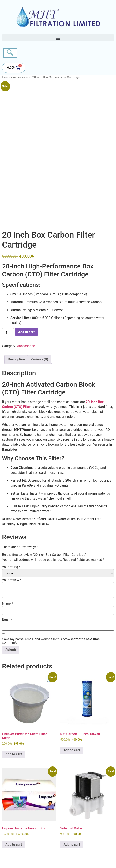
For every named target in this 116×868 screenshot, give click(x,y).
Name (8, 604)
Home (6, 77)
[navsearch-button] (10, 53)
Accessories (21, 77)
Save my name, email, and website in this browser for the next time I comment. (52, 641)
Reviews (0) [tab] (39, 359)
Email (7, 620)
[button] (58, 38)
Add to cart (26, 332)
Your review (12, 580)
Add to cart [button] (14, 754)
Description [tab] (16, 359)
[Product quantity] (8, 333)
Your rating (11, 567)
